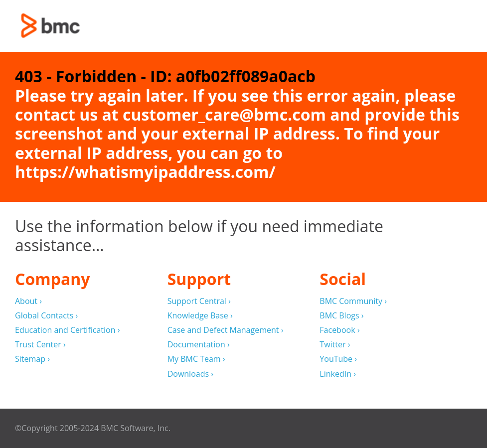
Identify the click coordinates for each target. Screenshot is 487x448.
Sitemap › (32, 359)
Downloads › (190, 374)
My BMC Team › (196, 359)
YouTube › (338, 359)
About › (28, 301)
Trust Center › (40, 345)
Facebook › (339, 330)
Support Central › (199, 301)
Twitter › (335, 345)
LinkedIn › (338, 374)
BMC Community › (353, 301)
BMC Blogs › (341, 316)
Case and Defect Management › (226, 330)
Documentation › (199, 345)
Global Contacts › (46, 316)
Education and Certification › (68, 330)
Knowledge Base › (200, 316)
